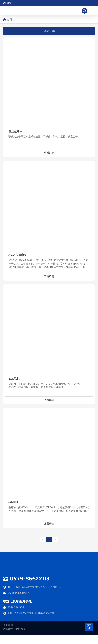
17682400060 (17, 607)
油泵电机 (14, 378)
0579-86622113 (30, 579)
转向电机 (14, 502)
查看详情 (49, 153)
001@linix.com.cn (19, 593)
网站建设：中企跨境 (14, 629)
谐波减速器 (15, 131)
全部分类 (49, 31)
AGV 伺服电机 (18, 255)
